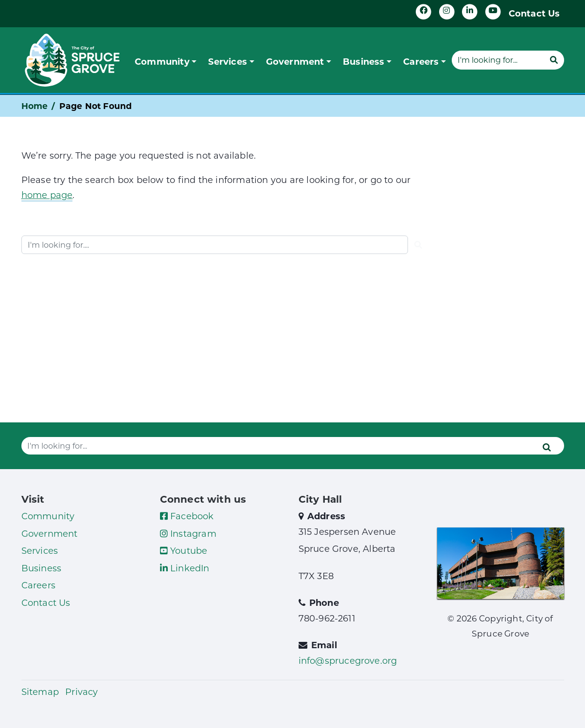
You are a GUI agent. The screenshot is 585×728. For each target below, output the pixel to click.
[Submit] (554, 60)
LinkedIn (185, 568)
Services (40, 550)
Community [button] (162, 61)
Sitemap (40, 692)
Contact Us (534, 13)
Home (35, 106)
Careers (38, 585)
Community (48, 516)
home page (47, 195)
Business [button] (364, 61)
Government (50, 533)
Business (42, 568)
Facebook (187, 516)
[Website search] (497, 60)
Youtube (184, 550)
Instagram (188, 533)
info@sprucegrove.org (348, 660)
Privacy (81, 692)
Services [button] (228, 61)
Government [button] (295, 61)
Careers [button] (421, 61)
